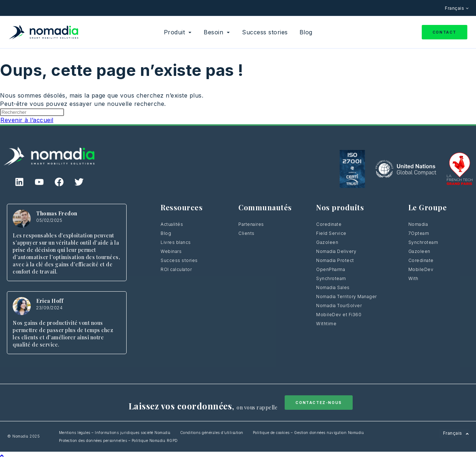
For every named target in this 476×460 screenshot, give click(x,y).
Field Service (331, 233)
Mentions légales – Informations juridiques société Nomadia (115, 433)
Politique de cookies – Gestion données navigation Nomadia (309, 433)
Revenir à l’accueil (27, 120)
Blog (166, 233)
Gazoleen (327, 242)
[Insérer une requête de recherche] (32, 112)
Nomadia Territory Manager (347, 296)
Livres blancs (176, 242)
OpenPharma (331, 269)
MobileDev (421, 269)
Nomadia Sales (333, 287)
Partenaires (251, 224)
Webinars (171, 251)
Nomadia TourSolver (339, 306)
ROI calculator (176, 269)
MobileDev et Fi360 (339, 315)
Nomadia (418, 224)
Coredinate (329, 224)
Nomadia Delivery (336, 251)
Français (455, 8)
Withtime (326, 324)
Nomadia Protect (335, 260)
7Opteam (419, 233)
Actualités (172, 224)
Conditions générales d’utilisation (212, 433)
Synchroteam (331, 278)
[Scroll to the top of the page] (2, 456)
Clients (247, 233)
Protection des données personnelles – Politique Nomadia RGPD (118, 440)
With (413, 278)
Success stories (179, 260)
